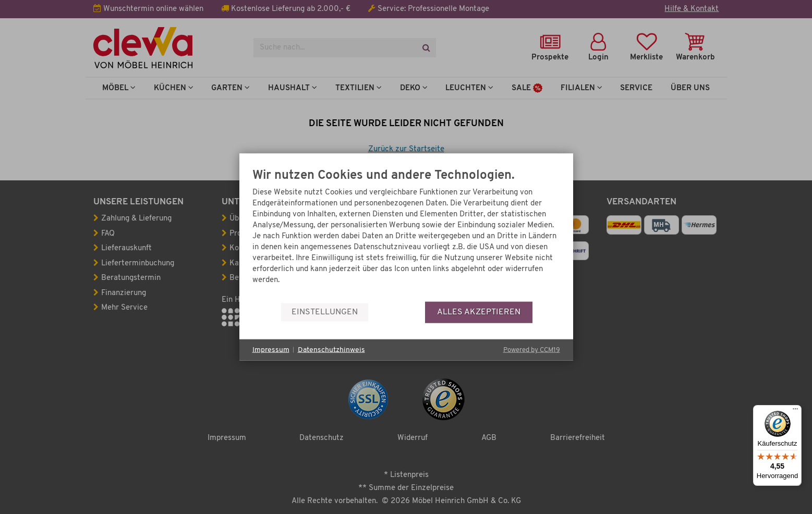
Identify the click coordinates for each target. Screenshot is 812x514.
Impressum (271, 350)
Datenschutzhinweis (331, 350)
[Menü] (795, 411)
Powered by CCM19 (532, 350)
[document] (406, 235)
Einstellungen (325, 312)
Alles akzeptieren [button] (479, 312)
